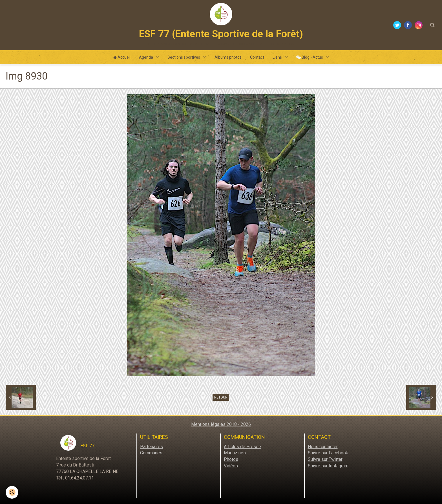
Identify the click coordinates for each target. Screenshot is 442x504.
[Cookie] (12, 492)
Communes (151, 453)
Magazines (235, 453)
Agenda (146, 57)
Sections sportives (184, 57)
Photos (231, 459)
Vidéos (231, 466)
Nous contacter (323, 447)
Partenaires (152, 447)
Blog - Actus (310, 57)
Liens (278, 57)
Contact (257, 57)
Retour (221, 397)
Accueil (122, 57)
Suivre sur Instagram (328, 466)
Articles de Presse (242, 447)
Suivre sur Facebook (328, 453)
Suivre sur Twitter (325, 459)
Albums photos (228, 57)
